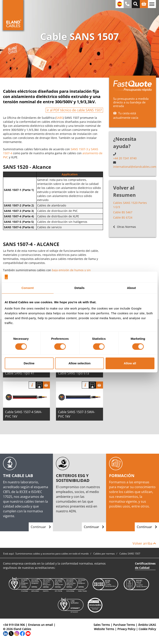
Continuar (41, 527)
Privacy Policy (126, 629)
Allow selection (79, 363)
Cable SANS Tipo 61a (74, 373)
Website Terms (104, 629)
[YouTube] (28, 633)
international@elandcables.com (135, 167)
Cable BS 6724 (123, 217)
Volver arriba (144, 543)
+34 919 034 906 (14, 625)
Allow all (130, 363)
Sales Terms (102, 625)
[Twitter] (11, 633)
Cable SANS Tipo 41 (20, 373)
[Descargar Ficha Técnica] (39, 385)
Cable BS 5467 (123, 212)
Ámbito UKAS (147, 625)
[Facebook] (22, 633)
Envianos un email (41, 625)
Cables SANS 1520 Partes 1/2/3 (130, 205)
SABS (60, 118)
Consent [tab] (28, 288)
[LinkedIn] (5, 633)
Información (32, 385)
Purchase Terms (124, 625)
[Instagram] (17, 633)
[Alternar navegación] (152, 4)
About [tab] (132, 288)
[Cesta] (46, 385)
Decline (29, 363)
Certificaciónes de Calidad (145, 566)
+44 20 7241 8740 (125, 158)
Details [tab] (80, 288)
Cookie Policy (147, 629)
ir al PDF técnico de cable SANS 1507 (74, 110)
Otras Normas (125, 227)
